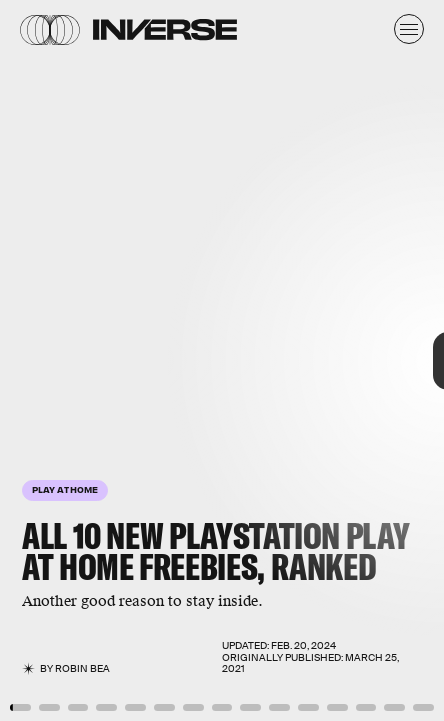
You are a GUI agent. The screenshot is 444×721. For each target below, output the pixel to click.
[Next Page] (295, 360)
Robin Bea (82, 668)
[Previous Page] (73, 360)
